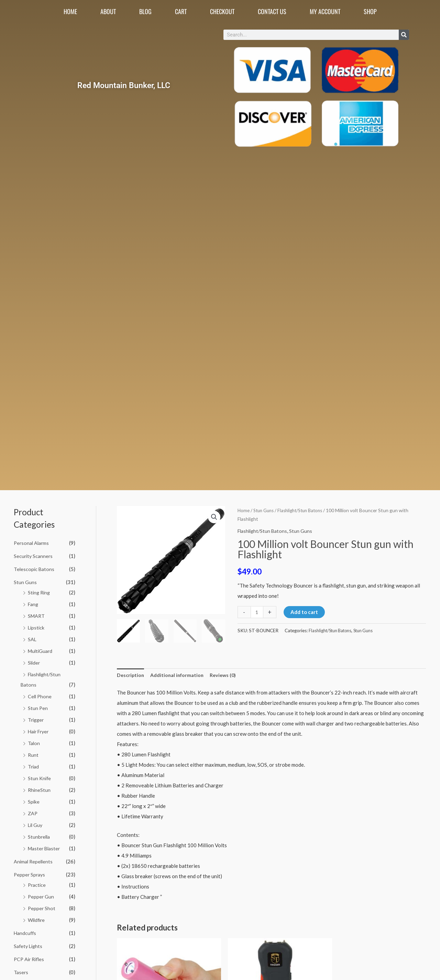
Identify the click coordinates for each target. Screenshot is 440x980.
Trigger (37, 718)
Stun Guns (25, 582)
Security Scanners (34, 556)
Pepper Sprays (30, 872)
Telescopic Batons (35, 569)
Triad (34, 765)
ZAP (33, 811)
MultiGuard (41, 650)
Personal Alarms (32, 543)
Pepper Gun (41, 894)
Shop (370, 11)
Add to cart (305, 612)
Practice (37, 882)
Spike (34, 800)
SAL (32, 638)
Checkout (222, 11)
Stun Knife (40, 776)
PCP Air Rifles (30, 956)
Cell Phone (40, 695)
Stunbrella (40, 834)
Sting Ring (40, 592)
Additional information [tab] (179, 675)
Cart (181, 11)
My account (325, 11)
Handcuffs (26, 930)
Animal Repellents (34, 859)
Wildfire (37, 917)
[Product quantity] (257, 612)
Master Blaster (45, 846)
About (108, 11)
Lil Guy (36, 823)
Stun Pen (38, 707)
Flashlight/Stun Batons (305, 510)
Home (70, 11)
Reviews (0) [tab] (227, 675)
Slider (34, 661)
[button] (214, 517)
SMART (37, 615)
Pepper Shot (42, 906)
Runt (33, 753)
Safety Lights (29, 943)
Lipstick (37, 627)
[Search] (404, 35)
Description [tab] (131, 675)
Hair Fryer (40, 730)
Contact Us (272, 11)
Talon (34, 742)
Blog (145, 11)
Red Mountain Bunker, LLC (124, 85)
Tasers (21, 969)
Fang (34, 604)
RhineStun (40, 788)
